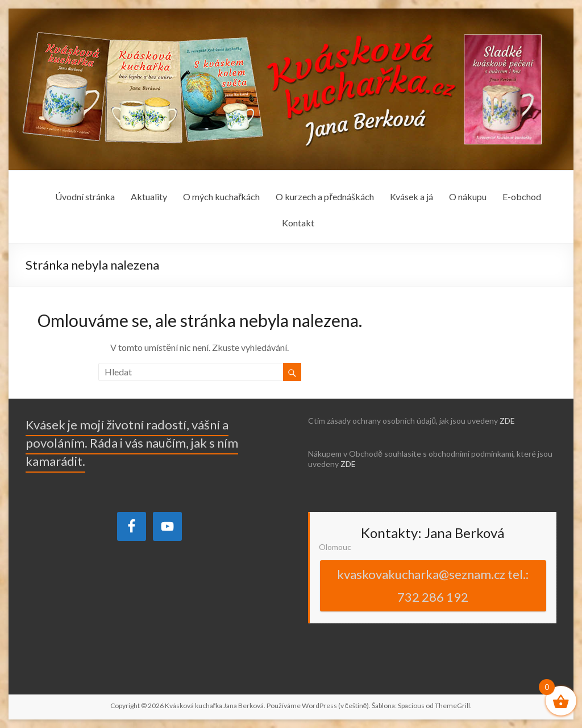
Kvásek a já (411, 197)
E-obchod (522, 197)
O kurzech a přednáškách (325, 197)
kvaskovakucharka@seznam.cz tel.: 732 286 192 (433, 586)
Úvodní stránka (85, 197)
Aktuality (149, 197)
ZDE (507, 421)
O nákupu (468, 197)
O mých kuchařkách (221, 197)
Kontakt (298, 223)
